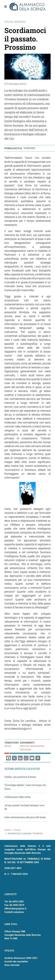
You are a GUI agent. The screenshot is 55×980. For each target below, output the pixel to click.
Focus (17, 830)
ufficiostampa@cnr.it (15, 909)
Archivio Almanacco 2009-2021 (21, 958)
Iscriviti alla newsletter (16, 962)
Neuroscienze (37, 746)
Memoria (24, 746)
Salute (8, 746)
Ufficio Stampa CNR (15, 931)
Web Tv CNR (11, 938)
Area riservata (12, 965)
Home (7, 830)
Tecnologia (26, 750)
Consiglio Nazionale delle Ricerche (23, 935)
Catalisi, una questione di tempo (20, 777)
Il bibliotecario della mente (17, 797)
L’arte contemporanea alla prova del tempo (25, 817)
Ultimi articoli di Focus (22, 769)
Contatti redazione (14, 912)
